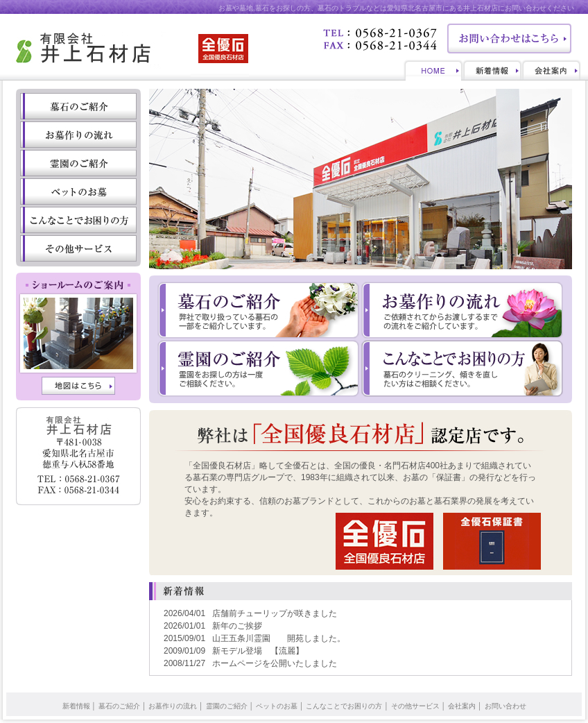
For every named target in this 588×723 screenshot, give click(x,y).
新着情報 (76, 706)
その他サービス (415, 706)
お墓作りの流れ (173, 706)
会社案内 (462, 706)
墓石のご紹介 (119, 706)
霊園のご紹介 (227, 706)
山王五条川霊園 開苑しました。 (279, 638)
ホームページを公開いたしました (275, 663)
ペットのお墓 (277, 706)
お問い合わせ (505, 706)
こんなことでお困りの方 (344, 706)
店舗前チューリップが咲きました (275, 613)
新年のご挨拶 (237, 626)
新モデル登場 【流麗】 (258, 651)
